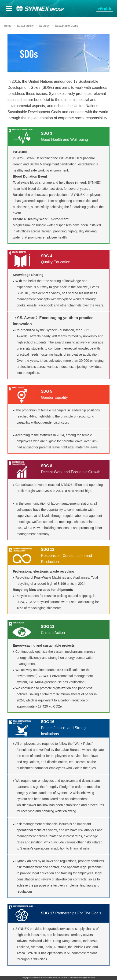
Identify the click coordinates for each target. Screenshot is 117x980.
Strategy (44, 26)
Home (8, 26)
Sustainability (25, 26)
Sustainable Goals (67, 26)
